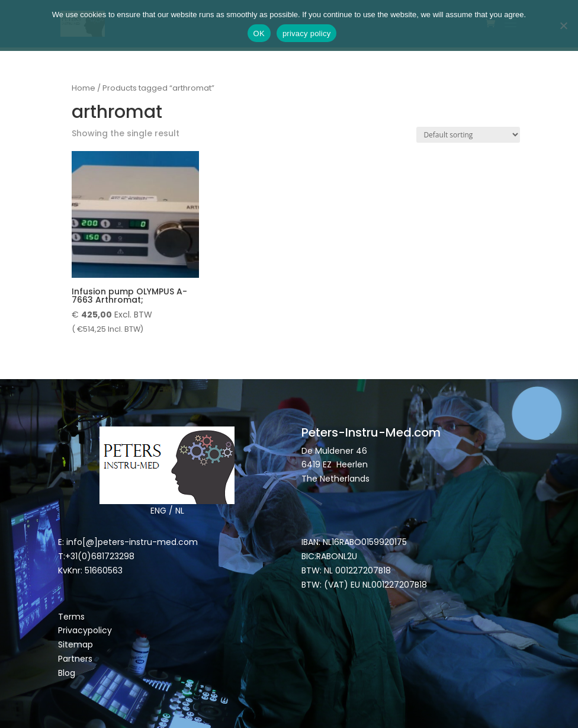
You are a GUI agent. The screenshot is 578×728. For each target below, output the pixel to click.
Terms (71, 617)
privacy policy (307, 33)
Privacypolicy (85, 630)
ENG (158, 511)
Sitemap (77, 644)
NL (180, 511)
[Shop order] (468, 135)
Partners (75, 659)
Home (84, 88)
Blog (67, 673)
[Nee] (563, 25)
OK (259, 33)
